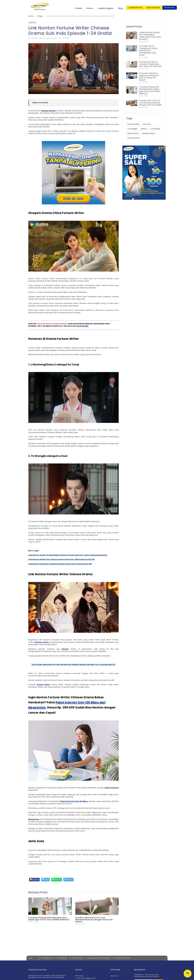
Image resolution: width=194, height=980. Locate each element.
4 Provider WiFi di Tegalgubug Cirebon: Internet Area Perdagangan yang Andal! (148, 51)
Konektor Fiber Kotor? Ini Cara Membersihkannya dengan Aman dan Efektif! (94, 920)
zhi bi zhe (147, 124)
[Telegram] (68, 880)
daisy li (144, 129)
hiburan (32, 23)
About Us (114, 976)
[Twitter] (45, 880)
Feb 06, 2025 (64, 38)
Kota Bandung (47, 958)
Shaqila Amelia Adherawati (44, 38)
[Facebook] (34, 880)
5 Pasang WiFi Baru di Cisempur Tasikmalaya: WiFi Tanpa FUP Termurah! (150, 64)
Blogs (40, 16)
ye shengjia (132, 129)
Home (31, 16)
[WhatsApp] (57, 880)
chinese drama (148, 133)
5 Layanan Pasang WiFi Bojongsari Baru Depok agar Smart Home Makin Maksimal (49, 919)
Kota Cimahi (78, 958)
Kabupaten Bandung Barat (99, 958)
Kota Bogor (63, 958)
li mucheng (155, 129)
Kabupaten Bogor (123, 958)
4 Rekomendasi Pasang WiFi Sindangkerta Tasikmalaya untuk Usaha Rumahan (150, 36)
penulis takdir (133, 124)
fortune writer (133, 138)
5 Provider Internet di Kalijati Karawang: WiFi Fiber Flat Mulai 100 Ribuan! (149, 77)
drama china (133, 133)
